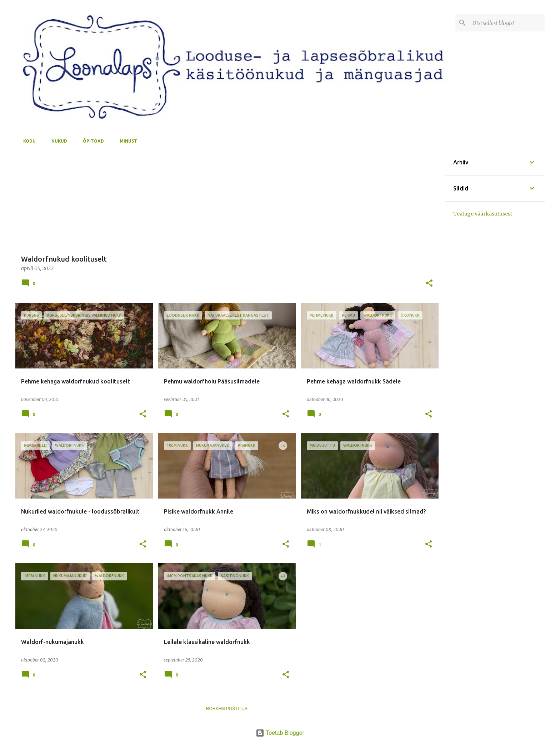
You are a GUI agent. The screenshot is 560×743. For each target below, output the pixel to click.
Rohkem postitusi (227, 709)
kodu (27, 141)
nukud (57, 141)
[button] (429, 284)
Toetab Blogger (280, 733)
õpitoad (91, 141)
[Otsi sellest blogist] (507, 23)
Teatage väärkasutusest (483, 214)
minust (126, 141)
